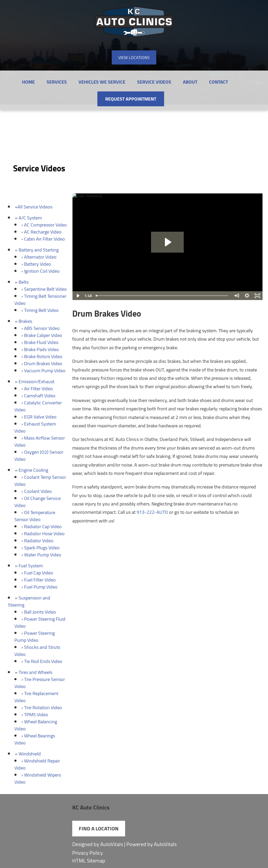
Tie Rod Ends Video (43, 661)
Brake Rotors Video (43, 356)
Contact (219, 82)
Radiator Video (39, 541)
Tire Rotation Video (43, 707)
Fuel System (31, 566)
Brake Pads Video (41, 349)
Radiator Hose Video (44, 534)
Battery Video (38, 264)
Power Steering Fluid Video (40, 622)
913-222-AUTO (152, 512)
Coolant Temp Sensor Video (40, 481)
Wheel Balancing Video (36, 725)
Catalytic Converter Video (38, 406)
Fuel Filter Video (40, 580)
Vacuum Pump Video (45, 371)
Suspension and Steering (29, 601)
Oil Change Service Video (38, 502)
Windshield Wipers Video (38, 778)
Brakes (25, 321)
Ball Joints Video (40, 612)
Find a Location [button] (99, 828)
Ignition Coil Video (42, 271)
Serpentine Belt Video (45, 289)
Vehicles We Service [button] (102, 82)
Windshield (30, 754)
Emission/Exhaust (37, 381)
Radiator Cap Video (43, 526)
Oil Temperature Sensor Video (35, 516)
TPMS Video (36, 715)
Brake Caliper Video (43, 335)
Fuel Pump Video (41, 587)
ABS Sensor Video (42, 328)
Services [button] (57, 82)
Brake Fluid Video (41, 342)
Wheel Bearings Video (35, 739)
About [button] (190, 82)
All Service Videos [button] (35, 207)
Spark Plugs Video (42, 548)
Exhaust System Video (35, 427)
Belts (24, 282)
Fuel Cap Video (39, 573)
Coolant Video (38, 491)
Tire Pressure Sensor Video (40, 683)
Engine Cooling (33, 470)
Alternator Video (40, 257)
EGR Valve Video (40, 417)
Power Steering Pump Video (35, 637)
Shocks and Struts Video (37, 651)
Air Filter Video (38, 389)
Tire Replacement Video (36, 697)
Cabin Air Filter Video (44, 239)
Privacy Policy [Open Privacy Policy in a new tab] (88, 853)
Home (28, 82)
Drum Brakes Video (43, 363)
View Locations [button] (134, 57)
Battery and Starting (39, 250)
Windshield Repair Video (37, 764)
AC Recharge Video (43, 232)
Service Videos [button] (154, 82)
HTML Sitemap (89, 861)
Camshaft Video (40, 396)
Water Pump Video (43, 555)
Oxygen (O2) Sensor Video (39, 456)
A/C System (30, 218)
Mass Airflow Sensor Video (40, 441)
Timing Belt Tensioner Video (40, 300)
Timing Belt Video (41, 310)
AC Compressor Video (45, 225)
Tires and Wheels (35, 672)
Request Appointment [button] (131, 99)
